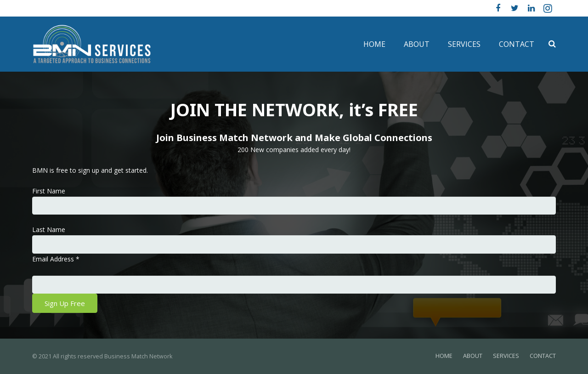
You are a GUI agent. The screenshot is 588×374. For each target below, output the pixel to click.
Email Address (56, 259)
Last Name (49, 229)
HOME (444, 356)
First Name (49, 191)
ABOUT (473, 356)
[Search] (552, 44)
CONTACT (543, 356)
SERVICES (506, 356)
